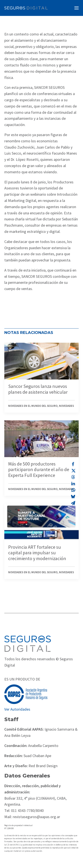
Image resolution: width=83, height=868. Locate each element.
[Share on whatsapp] (73, 490)
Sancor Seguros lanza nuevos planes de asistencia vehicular (38, 389)
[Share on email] (73, 503)
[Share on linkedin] (73, 484)
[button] (77, 8)
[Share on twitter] (73, 471)
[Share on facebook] (73, 464)
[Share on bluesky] (73, 496)
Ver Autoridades (17, 709)
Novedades (66, 406)
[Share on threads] (73, 477)
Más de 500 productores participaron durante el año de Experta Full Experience (39, 469)
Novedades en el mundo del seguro (33, 406)
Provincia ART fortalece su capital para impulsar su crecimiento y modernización (37, 553)
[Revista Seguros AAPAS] (26, 8)
